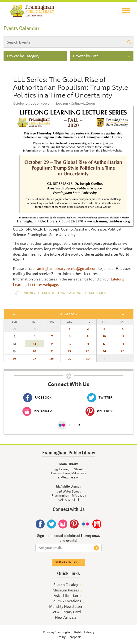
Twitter (100, 397)
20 (34, 351)
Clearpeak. (74, 637)
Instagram (37, 411)
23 (88, 351)
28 (52, 358)
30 (88, 358)
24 (104, 351)
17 (104, 343)
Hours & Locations (66, 601)
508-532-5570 (69, 477)
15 (70, 343)
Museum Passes (66, 590)
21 (52, 351)
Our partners (66, 562)
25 (123, 351)
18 (123, 343)
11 (123, 336)
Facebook (37, 397)
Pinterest (100, 411)
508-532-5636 (69, 499)
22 (70, 351)
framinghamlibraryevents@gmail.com (66, 268)
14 (52, 343)
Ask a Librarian (66, 595)
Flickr (69, 425)
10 (104, 336)
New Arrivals (66, 617)
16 (88, 343)
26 (14, 358)
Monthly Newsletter (66, 606)
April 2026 (68, 314)
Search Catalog (66, 585)
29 (70, 358)
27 (34, 358)
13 (34, 343)
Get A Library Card (66, 612)
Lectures (42, 293)
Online (28, 293)
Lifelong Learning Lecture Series (78, 293)
